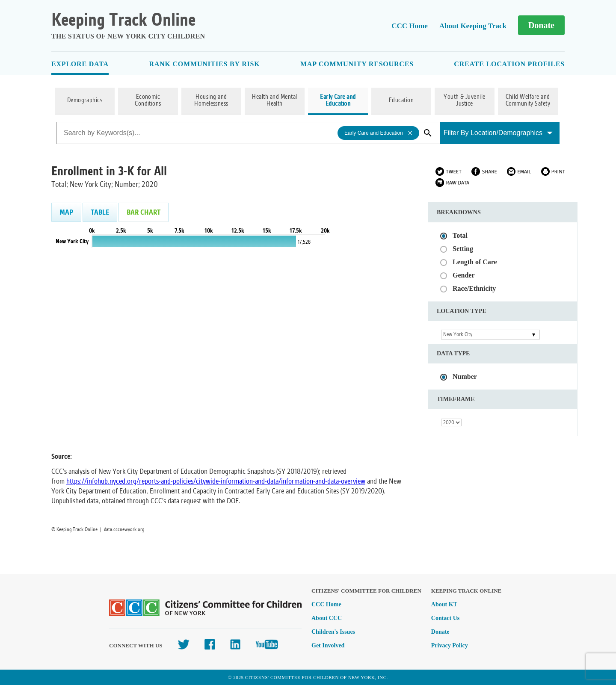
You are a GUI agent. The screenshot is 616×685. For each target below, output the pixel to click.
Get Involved (328, 645)
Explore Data (80, 64)
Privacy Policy (450, 645)
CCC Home (410, 26)
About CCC (327, 618)
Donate (541, 25)
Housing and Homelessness (211, 100)
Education (401, 100)
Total (460, 235)
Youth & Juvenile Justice (465, 100)
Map (66, 212)
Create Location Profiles (509, 64)
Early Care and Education (338, 100)
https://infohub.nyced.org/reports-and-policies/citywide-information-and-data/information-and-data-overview (216, 481)
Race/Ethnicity (474, 288)
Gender (464, 275)
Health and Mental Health (274, 100)
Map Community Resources (357, 64)
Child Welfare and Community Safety (528, 100)
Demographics (85, 100)
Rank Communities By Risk (204, 64)
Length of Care (475, 262)
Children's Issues (333, 632)
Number (465, 376)
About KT (444, 604)
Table (100, 212)
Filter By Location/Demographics (498, 133)
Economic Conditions (148, 100)
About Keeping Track (473, 26)
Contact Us (446, 618)
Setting (463, 249)
